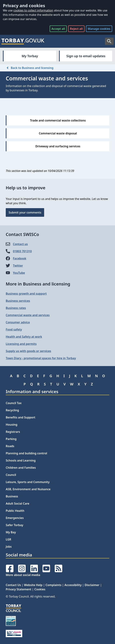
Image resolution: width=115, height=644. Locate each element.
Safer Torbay (15, 525)
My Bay (11, 532)
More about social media (23, 575)
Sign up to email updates (86, 56)
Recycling (12, 410)
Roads (10, 446)
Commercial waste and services (28, 315)
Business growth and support (26, 294)
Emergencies (15, 518)
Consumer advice (18, 322)
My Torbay (30, 56)
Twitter (18, 266)
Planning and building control (26, 453)
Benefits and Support (21, 417)
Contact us (20, 244)
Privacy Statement (18, 589)
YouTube (19, 273)
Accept (58, 29)
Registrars (13, 432)
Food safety (14, 329)
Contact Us (13, 585)
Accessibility (73, 585)
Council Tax (14, 403)
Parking (11, 439)
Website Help (33, 585)
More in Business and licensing (38, 284)
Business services (18, 301)
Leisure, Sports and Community (28, 482)
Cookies (40, 589)
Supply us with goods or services (28, 351)
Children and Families (21, 468)
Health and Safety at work (24, 337)
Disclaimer (92, 585)
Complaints (53, 585)
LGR (8, 539)
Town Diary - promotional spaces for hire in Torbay (41, 358)
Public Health (15, 511)
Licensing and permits (21, 344)
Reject (76, 29)
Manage (99, 29)
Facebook (20, 258)
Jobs (9, 547)
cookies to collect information (33, 10)
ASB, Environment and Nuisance (28, 489)
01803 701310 (22, 251)
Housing (12, 425)
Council (11, 475)
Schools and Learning (21, 460)
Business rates (16, 308)
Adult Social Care (17, 504)
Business (12, 496)
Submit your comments (25, 212)
